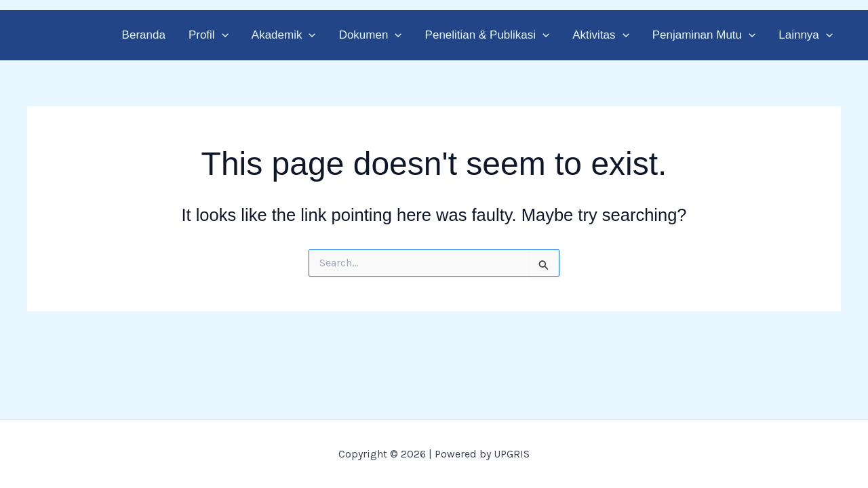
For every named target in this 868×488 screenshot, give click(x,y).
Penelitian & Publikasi (488, 35)
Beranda (144, 35)
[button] (222, 35)
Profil (209, 35)
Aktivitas (600, 35)
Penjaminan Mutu (704, 35)
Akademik (284, 35)
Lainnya (806, 35)
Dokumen (371, 35)
